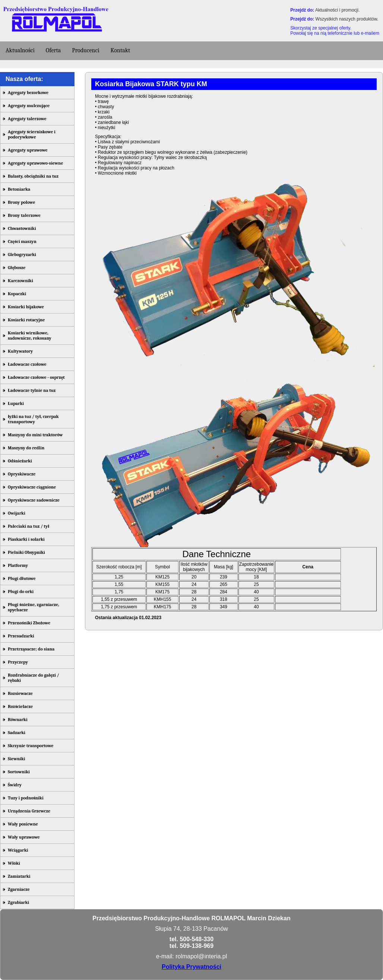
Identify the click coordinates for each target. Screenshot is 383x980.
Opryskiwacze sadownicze (34, 500)
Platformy (18, 565)
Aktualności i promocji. (337, 10)
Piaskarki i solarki (26, 539)
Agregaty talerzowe (27, 119)
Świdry (15, 785)
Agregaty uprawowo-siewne (35, 163)
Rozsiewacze (20, 693)
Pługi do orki (21, 592)
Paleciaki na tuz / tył (29, 526)
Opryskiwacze (22, 474)
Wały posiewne (23, 824)
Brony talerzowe (24, 215)
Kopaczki (17, 294)
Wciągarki (18, 850)
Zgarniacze (19, 889)
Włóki (14, 863)
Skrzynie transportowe (31, 746)
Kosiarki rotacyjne (26, 320)
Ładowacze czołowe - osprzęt (36, 377)
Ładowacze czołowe (27, 364)
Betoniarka (19, 189)
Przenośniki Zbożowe (29, 623)
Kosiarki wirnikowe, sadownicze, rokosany (30, 335)
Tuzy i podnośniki (26, 798)
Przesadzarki (21, 636)
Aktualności (20, 50)
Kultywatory (20, 351)
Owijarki (17, 513)
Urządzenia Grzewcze (29, 811)
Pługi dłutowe (22, 578)
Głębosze (17, 268)
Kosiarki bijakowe (26, 307)
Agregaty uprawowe (28, 150)
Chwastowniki (22, 228)
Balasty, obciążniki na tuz (33, 176)
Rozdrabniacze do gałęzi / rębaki (34, 678)
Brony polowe (21, 202)
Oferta (53, 50)
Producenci (86, 50)
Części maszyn (22, 241)
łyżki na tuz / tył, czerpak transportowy (33, 419)
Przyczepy (18, 662)
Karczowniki (20, 281)
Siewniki (16, 759)
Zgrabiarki (18, 902)
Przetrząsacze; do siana (31, 649)
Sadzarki (17, 733)
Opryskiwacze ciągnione (32, 487)
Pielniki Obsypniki (26, 552)
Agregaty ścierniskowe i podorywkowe (32, 134)
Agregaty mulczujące (29, 106)
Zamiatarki (19, 876)
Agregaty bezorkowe (28, 93)
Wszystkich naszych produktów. (347, 19)
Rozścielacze (20, 706)
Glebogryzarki (22, 255)
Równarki (18, 720)
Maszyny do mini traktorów (35, 435)
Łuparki (16, 403)
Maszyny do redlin (26, 448)
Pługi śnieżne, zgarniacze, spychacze (34, 607)
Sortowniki (19, 772)
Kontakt (121, 50)
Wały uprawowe (24, 837)
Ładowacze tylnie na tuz (32, 390)
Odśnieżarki (20, 461)
